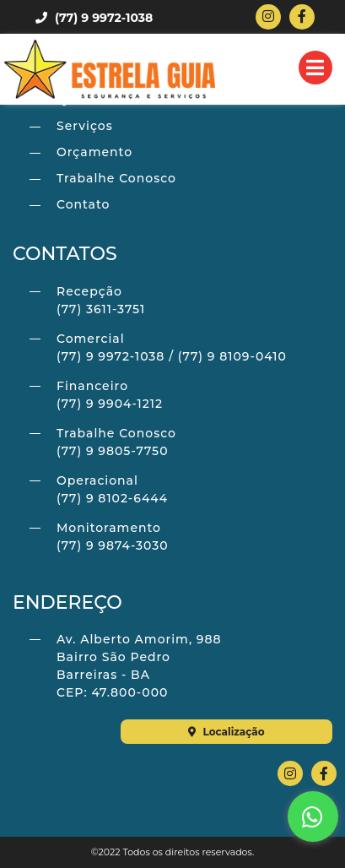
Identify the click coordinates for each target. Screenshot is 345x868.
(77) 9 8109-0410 (232, 356)
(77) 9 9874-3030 (113, 545)
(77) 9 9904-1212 (110, 404)
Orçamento (94, 152)
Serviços (85, 126)
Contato (83, 204)
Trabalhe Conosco (116, 178)
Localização (226, 732)
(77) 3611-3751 (101, 309)
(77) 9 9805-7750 (112, 451)
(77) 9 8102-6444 (112, 498)
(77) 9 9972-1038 (94, 18)
